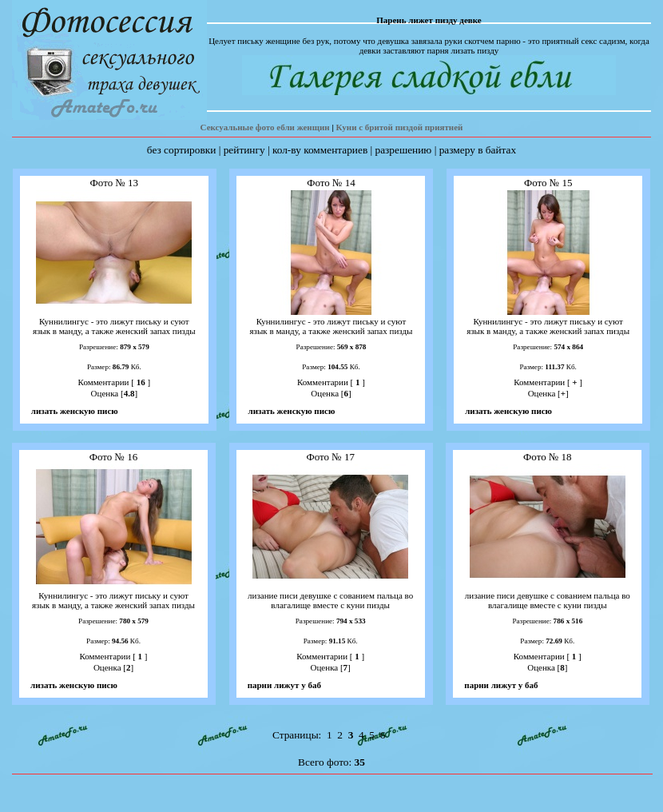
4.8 (129, 393)
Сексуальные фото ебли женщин (265, 127)
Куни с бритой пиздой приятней (400, 127)
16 (141, 382)
